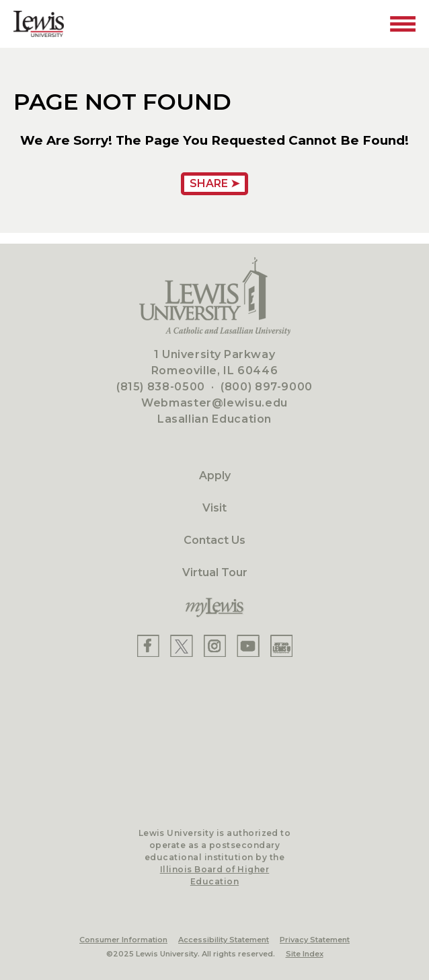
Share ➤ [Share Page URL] (214, 183)
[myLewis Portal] (214, 608)
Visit (214, 508)
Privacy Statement (315, 940)
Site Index (305, 954)
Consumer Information (123, 940)
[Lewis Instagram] (215, 646)
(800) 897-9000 (267, 387)
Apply (215, 476)
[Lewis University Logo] (39, 24)
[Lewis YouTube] (248, 646)
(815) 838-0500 (161, 387)
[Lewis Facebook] (148, 646)
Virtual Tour (215, 572)
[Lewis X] (182, 646)
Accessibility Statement (224, 940)
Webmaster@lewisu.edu (214, 403)
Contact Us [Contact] (214, 540)
